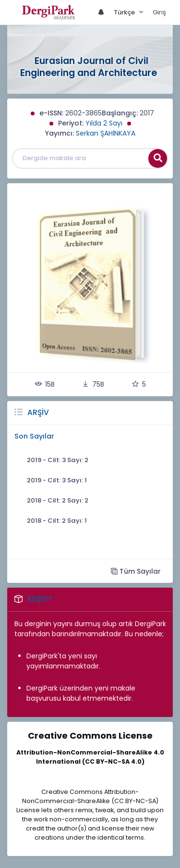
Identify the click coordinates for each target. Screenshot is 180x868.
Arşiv (38, 412)
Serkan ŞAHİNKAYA (106, 133)
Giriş (159, 12)
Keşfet (40, 599)
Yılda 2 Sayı (104, 123)
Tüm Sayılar (136, 571)
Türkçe (125, 12)
